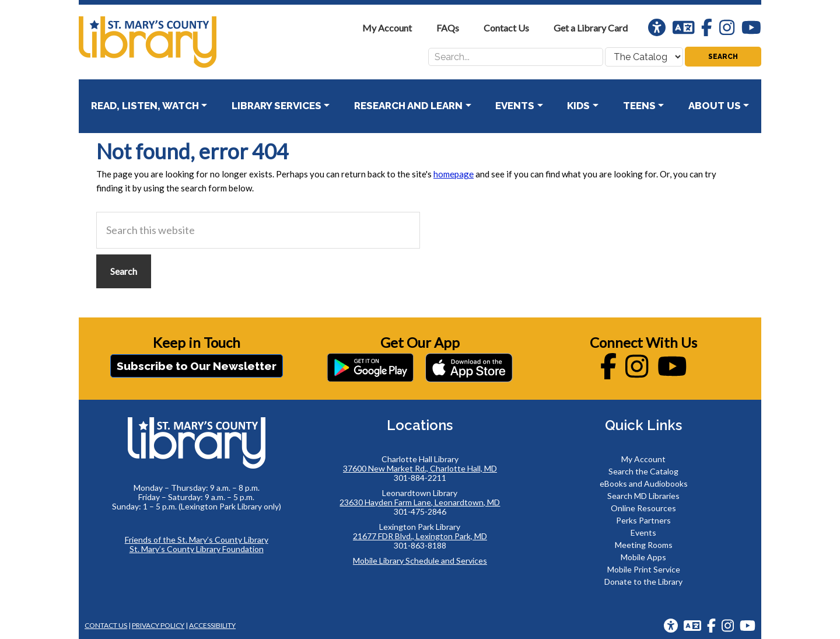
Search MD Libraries (643, 496)
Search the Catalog (643, 471)
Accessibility (212, 625)
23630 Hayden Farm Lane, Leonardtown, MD (420, 502)
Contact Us (106, 625)
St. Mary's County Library (166, 42)
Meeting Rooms (644, 545)
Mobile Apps (643, 557)
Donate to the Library (643, 582)
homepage (454, 174)
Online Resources (643, 508)
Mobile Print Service (644, 569)
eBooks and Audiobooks (644, 483)
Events (643, 532)
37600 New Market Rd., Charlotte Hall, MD (420, 468)
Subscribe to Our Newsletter (197, 366)
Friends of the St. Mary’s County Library (197, 540)
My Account (643, 459)
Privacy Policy (158, 625)
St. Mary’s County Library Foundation (197, 549)
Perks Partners (643, 520)
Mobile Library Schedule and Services (420, 561)
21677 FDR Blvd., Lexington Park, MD (420, 536)
